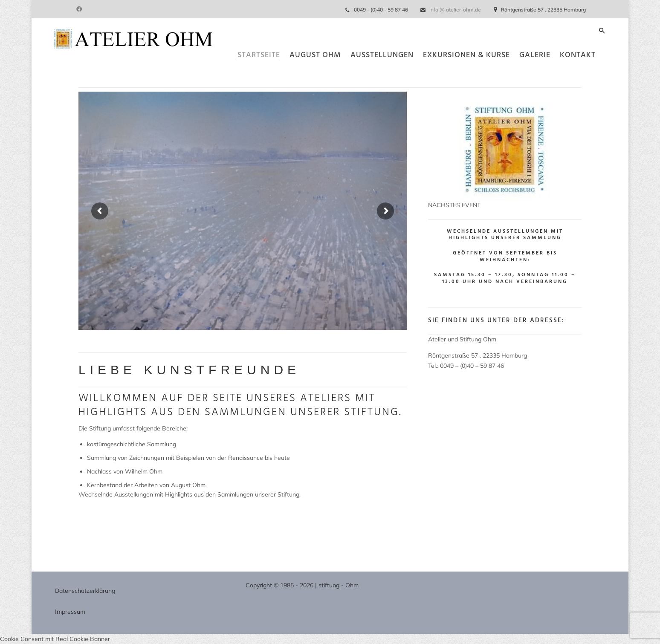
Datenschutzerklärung (85, 591)
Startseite (237, 74)
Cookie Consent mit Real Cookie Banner (55, 639)
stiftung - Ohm (339, 585)
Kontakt (556, 74)
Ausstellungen (361, 74)
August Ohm (294, 74)
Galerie (514, 74)
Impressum (70, 612)
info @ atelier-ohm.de (455, 10)
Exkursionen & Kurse (445, 74)
